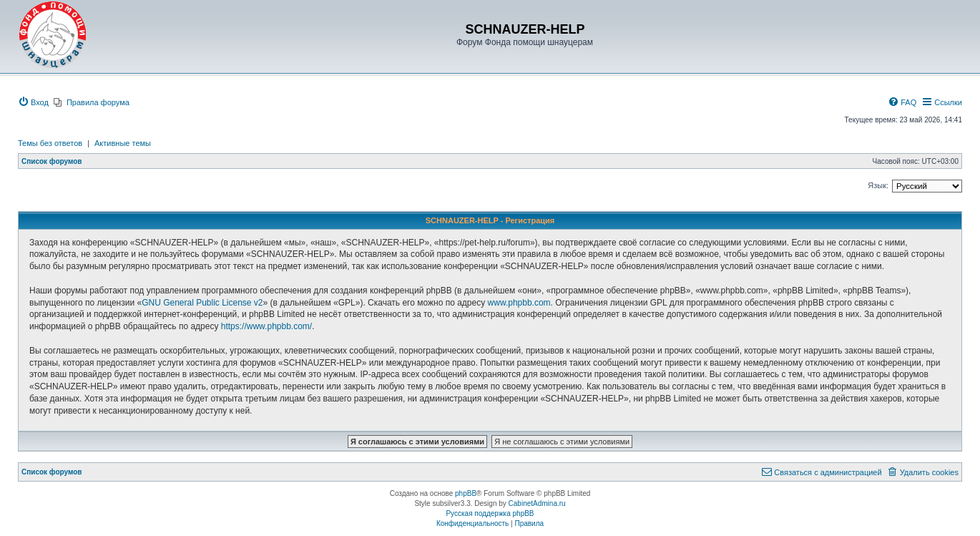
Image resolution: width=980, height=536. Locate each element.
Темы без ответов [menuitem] (50, 143)
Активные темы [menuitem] (123, 143)
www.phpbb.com (519, 303)
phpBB (466, 493)
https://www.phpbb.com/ (266, 326)
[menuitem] (33, 102)
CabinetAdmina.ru (537, 503)
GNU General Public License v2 (202, 303)
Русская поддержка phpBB (490, 513)
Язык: (878, 185)
